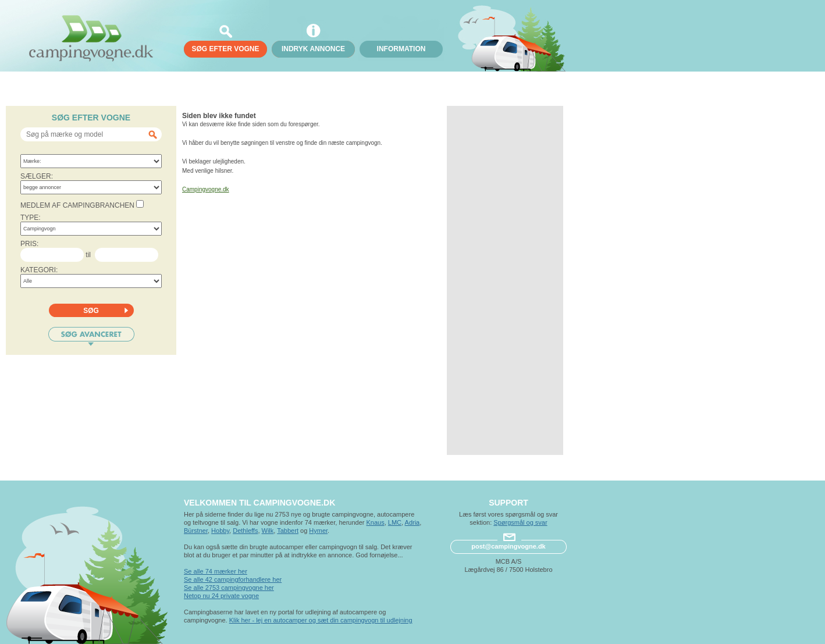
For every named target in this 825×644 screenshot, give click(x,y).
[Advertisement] (505, 280)
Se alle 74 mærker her (216, 571)
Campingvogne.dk (206, 189)
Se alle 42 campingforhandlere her (233, 579)
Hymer (318, 531)
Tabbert (288, 531)
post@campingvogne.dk (508, 546)
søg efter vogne (225, 49)
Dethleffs (245, 531)
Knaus (375, 522)
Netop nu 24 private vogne (221, 596)
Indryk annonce (313, 49)
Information (401, 49)
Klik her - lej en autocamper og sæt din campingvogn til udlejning (321, 620)
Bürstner (196, 531)
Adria (412, 522)
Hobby (220, 531)
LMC (395, 522)
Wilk (268, 531)
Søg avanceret (91, 337)
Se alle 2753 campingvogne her (229, 588)
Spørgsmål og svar (520, 522)
